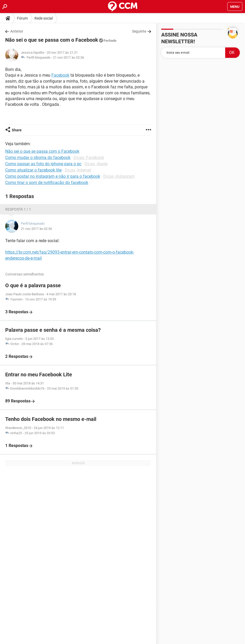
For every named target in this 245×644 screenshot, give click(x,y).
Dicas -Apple (96, 164)
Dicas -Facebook (89, 158)
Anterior (17, 31)
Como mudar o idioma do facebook (38, 158)
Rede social (44, 18)
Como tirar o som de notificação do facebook (47, 183)
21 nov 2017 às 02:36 (68, 57)
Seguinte (139, 31)
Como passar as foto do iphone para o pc (43, 164)
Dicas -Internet (78, 170)
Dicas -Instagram (119, 176)
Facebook (60, 75)
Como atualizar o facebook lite (33, 170)
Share (17, 130)
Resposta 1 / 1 (18, 209)
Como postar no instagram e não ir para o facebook (53, 176)
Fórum (22, 18)
